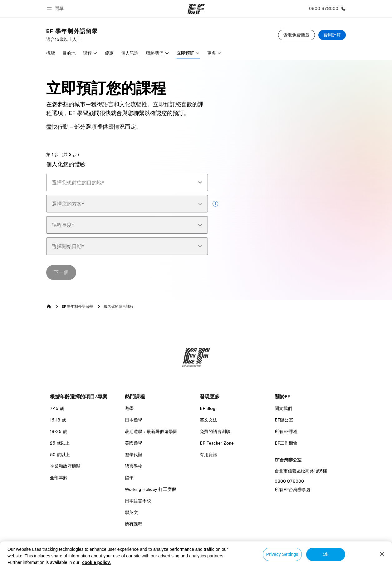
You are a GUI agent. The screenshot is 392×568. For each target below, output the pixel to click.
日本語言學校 (138, 501)
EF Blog (208, 408)
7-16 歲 (57, 408)
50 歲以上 (60, 455)
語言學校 (134, 466)
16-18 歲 (58, 420)
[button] (56, 9)
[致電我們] (326, 9)
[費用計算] (332, 35)
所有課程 (134, 524)
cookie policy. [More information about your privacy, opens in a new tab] (96, 562)
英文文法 (208, 420)
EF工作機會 (286, 443)
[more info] (215, 204)
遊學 (129, 408)
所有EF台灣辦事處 (293, 490)
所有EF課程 (286, 431)
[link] (72, 35)
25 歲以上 (60, 443)
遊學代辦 (134, 455)
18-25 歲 (59, 431)
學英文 (131, 512)
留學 (129, 478)
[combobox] (127, 182)
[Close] (382, 554)
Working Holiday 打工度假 (150, 489)
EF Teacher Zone (217, 443)
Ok (326, 554)
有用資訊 (208, 455)
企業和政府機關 (65, 466)
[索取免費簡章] (296, 35)
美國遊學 (134, 443)
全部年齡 (59, 478)
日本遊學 (134, 420)
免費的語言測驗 (215, 431)
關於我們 (283, 408)
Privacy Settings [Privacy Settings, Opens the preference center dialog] (282, 554)
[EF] (196, 9)
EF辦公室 (284, 420)
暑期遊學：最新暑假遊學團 (151, 431)
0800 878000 (289, 481)
